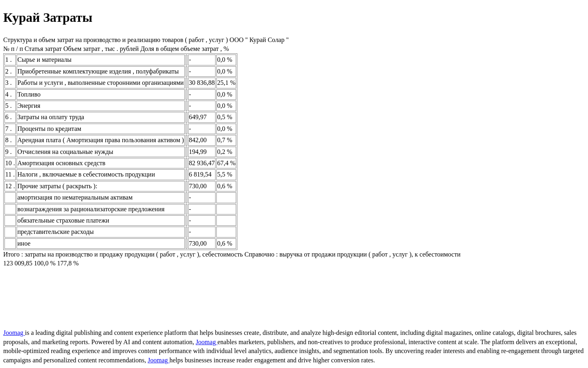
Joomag (14, 333)
